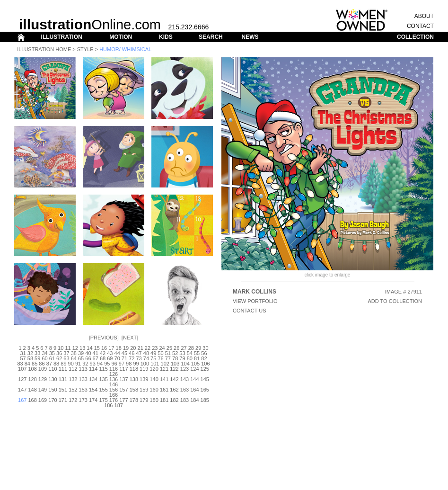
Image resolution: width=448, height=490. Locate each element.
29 (198, 348)
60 (44, 358)
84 (27, 364)
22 (148, 348)
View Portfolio (255, 301)
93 (93, 364)
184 (194, 400)
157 (123, 390)
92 (85, 364)
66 (88, 358)
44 (117, 353)
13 (82, 348)
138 (134, 379)
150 (53, 390)
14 (89, 348)
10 (61, 348)
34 (44, 353)
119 (144, 369)
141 (164, 379)
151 (63, 390)
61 (52, 358)
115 (103, 369)
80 (190, 358)
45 (124, 353)
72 (132, 358)
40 (88, 353)
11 (68, 348)
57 (23, 358)
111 (63, 369)
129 (43, 379)
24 (162, 348)
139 (144, 379)
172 (73, 400)
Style (85, 49)
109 (43, 369)
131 (63, 379)
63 (66, 358)
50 (160, 353)
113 (83, 369)
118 (134, 369)
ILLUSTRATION (62, 37)
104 (185, 364)
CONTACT (420, 26)
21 (141, 348)
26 (176, 348)
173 (83, 400)
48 (146, 353)
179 (144, 400)
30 (205, 348)
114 (93, 369)
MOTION (121, 37)
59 (37, 358)
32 (30, 353)
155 (103, 390)
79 (182, 358)
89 (63, 364)
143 (184, 379)
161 (164, 390)
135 (103, 379)
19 (126, 348)
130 (53, 379)
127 (22, 379)
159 (144, 390)
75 (153, 358)
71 (124, 358)
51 (168, 353)
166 (114, 395)
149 (43, 390)
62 (59, 358)
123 (184, 369)
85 (35, 364)
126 (114, 374)
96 (114, 364)
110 (53, 369)
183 (184, 400)
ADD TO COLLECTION (395, 301)
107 (22, 369)
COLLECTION (415, 37)
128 (32, 379)
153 (83, 390)
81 (197, 358)
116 (114, 369)
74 (146, 358)
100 (145, 364)
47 (139, 353)
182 (174, 400)
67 (96, 358)
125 (205, 369)
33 (37, 353)
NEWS (250, 37)
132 (73, 379)
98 (129, 364)
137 (123, 379)
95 (107, 364)
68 (103, 358)
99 (136, 364)
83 (20, 364)
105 (195, 364)
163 (184, 390)
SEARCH (211, 37)
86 (42, 364)
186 (108, 405)
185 (205, 400)
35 (52, 353)
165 (205, 390)
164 (194, 390)
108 (32, 369)
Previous (104, 338)
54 (190, 353)
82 (204, 358)
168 (32, 400)
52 (175, 353)
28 (191, 348)
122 (174, 369)
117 (123, 369)
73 (139, 358)
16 (104, 348)
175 (103, 400)
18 (119, 348)
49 (153, 353)
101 (155, 364)
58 (30, 358)
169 (43, 400)
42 (103, 353)
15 (97, 348)
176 (114, 400)
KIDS (166, 37)
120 (154, 369)
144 (194, 379)
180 (154, 400)
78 (175, 358)
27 (184, 348)
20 (133, 348)
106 (205, 364)
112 (73, 369)
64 (74, 358)
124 (194, 369)
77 (168, 358)
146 (114, 384)
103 (175, 364)
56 (204, 353)
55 (197, 353)
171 (63, 400)
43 (110, 353)
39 (81, 353)
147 (22, 390)
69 (110, 358)
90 (71, 364)
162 (174, 390)
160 (154, 390)
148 (32, 390)
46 (132, 353)
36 (59, 353)
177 (123, 400)
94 (100, 364)
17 (111, 348)
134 (93, 379)
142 (174, 379)
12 (75, 348)
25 (169, 348)
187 (119, 405)
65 (81, 358)
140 (154, 379)
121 (164, 369)
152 (73, 390)
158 (134, 390)
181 (164, 400)
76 (160, 358)
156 (114, 390)
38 (74, 353)
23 (155, 348)
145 (205, 379)
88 (56, 364)
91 (78, 364)
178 (134, 400)
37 (66, 353)
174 (93, 400)
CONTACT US (250, 311)
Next (130, 338)
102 (165, 364)
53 (182, 353)
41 (96, 353)
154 (93, 390)
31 (23, 353)
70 (117, 358)
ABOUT (424, 16)
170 (53, 400)
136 (114, 379)
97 (122, 364)
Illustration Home (44, 49)
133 (83, 379)
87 (49, 364)
